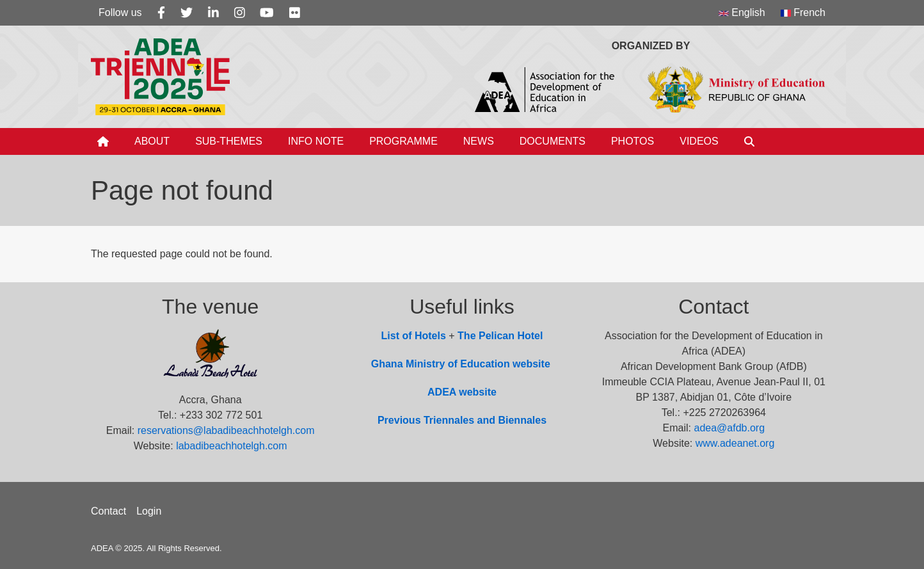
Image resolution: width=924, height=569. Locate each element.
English (742, 12)
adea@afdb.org (730, 428)
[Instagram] (240, 13)
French (803, 12)
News (479, 141)
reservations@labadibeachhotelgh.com (226, 430)
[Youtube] (267, 13)
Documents (553, 141)
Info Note (316, 141)
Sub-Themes (229, 141)
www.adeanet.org (735, 443)
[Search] (749, 141)
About (152, 141)
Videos (699, 141)
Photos (633, 141)
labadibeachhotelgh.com (231, 446)
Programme (403, 141)
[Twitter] (187, 13)
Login (149, 511)
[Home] (103, 141)
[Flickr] (295, 13)
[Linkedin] (213, 13)
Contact (108, 511)
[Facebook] (161, 13)
